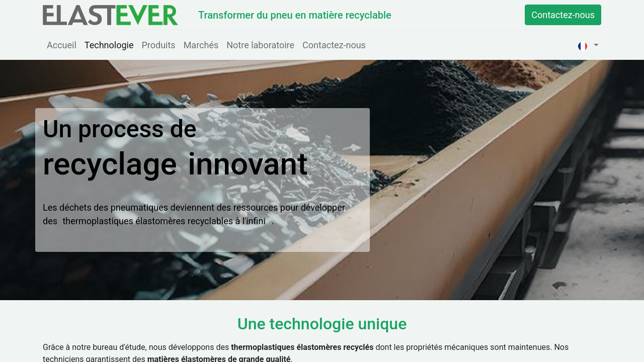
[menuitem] (62, 45)
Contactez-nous (563, 15)
